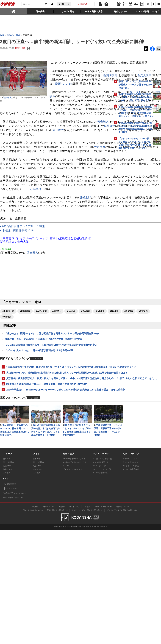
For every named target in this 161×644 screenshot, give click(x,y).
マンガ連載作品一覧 (101, 577)
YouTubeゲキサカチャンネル (74, 573)
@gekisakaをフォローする (131, 198)
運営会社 (62, 621)
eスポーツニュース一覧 (102, 583)
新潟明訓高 (62, 94)
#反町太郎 (50, 382)
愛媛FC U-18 (74, 107)
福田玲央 (86, 120)
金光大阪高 (96, 94)
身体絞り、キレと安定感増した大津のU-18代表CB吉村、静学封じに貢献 (43, 405)
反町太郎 (85, 259)
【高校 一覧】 (20, 55)
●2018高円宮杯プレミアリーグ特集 (22, 292)
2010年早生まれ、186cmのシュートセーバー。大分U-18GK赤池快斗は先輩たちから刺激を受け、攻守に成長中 (56, 469)
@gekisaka (10, 598)
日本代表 (84, 4)
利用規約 (87, 621)
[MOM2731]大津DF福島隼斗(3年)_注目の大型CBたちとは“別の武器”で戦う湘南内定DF (51, 411)
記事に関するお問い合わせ (58, 625)
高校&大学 (7, 580)
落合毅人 (7, 104)
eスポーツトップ (99, 580)
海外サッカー (8, 583)
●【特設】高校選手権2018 (17, 296)
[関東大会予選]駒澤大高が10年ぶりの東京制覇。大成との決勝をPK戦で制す (47, 461)
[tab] (13, 11)
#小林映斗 (71, 377)
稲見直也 (61, 162)
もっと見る (37, 425)
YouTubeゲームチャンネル (14, 612)
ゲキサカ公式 (10, 603)
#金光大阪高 (41, 377)
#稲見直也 (36, 382)
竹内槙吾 (50, 187)
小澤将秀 (95, 246)
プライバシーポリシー (103, 621)
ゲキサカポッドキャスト (72, 583)
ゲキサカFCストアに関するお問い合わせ (123, 625)
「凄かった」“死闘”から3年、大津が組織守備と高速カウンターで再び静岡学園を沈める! (52, 399)
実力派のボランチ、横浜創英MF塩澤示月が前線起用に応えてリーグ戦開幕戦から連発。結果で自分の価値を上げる (55, 444)
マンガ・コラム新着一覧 (102, 573)
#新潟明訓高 (25, 377)
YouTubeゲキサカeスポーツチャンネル (75, 578)
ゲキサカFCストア (130, 573)
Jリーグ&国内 (8, 577)
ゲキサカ (8, 5)
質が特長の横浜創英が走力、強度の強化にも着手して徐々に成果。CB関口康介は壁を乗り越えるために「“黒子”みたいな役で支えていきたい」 (55, 454)
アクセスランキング (130, 577)
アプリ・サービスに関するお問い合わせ (87, 625)
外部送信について (122, 621)
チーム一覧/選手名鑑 (131, 583)
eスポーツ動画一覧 (100, 587)
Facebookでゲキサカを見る (132, 205)
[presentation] (13, 11)
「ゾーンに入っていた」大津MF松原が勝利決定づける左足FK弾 (39, 417)
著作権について (49, 621)
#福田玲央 (57, 377)
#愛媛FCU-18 (8, 377)
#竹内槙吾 (85, 377)
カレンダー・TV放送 (131, 580)
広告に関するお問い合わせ (33, 625)
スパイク (7, 587)
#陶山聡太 (65, 382)
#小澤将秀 (7, 382)
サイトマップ (75, 621)
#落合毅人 (21, 382)
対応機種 (35, 621)
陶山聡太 (64, 166)
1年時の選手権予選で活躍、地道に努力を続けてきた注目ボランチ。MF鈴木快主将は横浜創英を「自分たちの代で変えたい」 (56, 435)
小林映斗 (6, 124)
